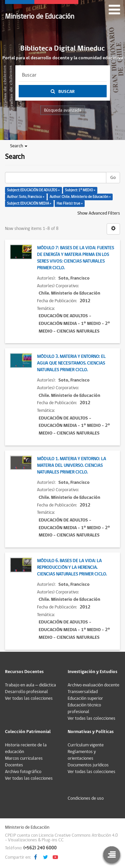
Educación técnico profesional (84, 708)
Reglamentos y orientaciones (82, 755)
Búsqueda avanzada (63, 110)
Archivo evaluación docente (93, 685)
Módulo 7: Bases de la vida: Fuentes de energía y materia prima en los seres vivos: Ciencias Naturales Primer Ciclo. (75, 258)
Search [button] (19, 146)
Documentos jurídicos (88, 765)
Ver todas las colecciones (29, 698)
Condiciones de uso (86, 798)
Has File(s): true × (70, 203)
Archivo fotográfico (23, 772)
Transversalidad (83, 692)
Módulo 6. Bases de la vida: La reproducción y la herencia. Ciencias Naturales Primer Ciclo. (72, 567)
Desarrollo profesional (26, 692)
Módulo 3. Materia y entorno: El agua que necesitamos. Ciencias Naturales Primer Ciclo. (71, 363)
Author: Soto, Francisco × (26, 197)
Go (113, 178)
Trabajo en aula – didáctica (30, 685)
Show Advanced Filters (99, 213)
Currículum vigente (86, 745)
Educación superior (85, 698)
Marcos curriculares (24, 758)
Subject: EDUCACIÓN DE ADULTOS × (33, 190)
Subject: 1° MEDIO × (80, 190)
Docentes (14, 765)
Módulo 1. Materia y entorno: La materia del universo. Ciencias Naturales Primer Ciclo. (71, 465)
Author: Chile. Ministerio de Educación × (80, 197)
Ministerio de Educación (40, 16)
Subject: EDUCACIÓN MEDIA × (29, 203)
